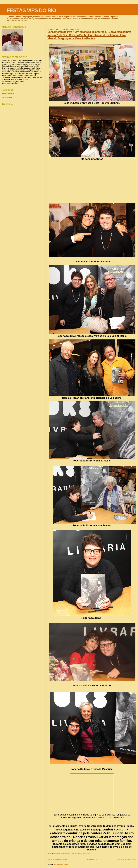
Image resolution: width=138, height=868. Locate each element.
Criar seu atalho (7, 97)
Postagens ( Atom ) (62, 864)
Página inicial (92, 859)
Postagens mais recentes (57, 859)
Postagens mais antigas (127, 859)
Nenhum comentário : (84, 854)
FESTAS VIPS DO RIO (31, 10)
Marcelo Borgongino (8, 93)
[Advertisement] (92, 181)
